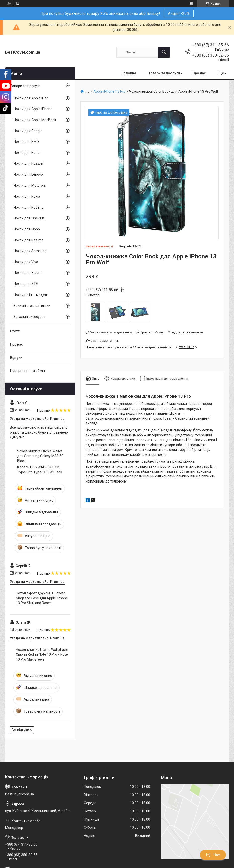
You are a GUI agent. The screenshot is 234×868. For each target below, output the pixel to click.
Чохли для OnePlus (29, 218)
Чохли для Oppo (27, 229)
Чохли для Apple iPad (31, 98)
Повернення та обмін (27, 371)
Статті (15, 331)
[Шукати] (164, 52)
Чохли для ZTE (26, 284)
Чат (213, 855)
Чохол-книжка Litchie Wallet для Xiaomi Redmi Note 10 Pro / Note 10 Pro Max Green (42, 655)
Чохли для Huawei (28, 163)
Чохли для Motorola (30, 185)
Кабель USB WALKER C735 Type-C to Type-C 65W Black (40, 470)
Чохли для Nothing (29, 207)
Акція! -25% (179, 13)
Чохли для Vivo (26, 262)
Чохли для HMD (26, 142)
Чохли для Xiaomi (28, 273)
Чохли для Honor (27, 153)
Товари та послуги (164, 73)
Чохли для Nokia (27, 196)
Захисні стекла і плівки (32, 306)
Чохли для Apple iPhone (33, 109)
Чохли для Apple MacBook (35, 120)
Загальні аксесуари (30, 317)
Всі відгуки (20, 730)
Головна (129, 73)
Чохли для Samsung (30, 251)
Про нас (199, 73)
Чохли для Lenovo (28, 174)
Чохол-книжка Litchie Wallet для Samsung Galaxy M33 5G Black (40, 456)
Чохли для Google (28, 131)
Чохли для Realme (29, 240)
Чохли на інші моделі (31, 295)
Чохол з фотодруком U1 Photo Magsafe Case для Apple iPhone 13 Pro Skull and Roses (42, 598)
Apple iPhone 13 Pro (109, 92)
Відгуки (16, 358)
